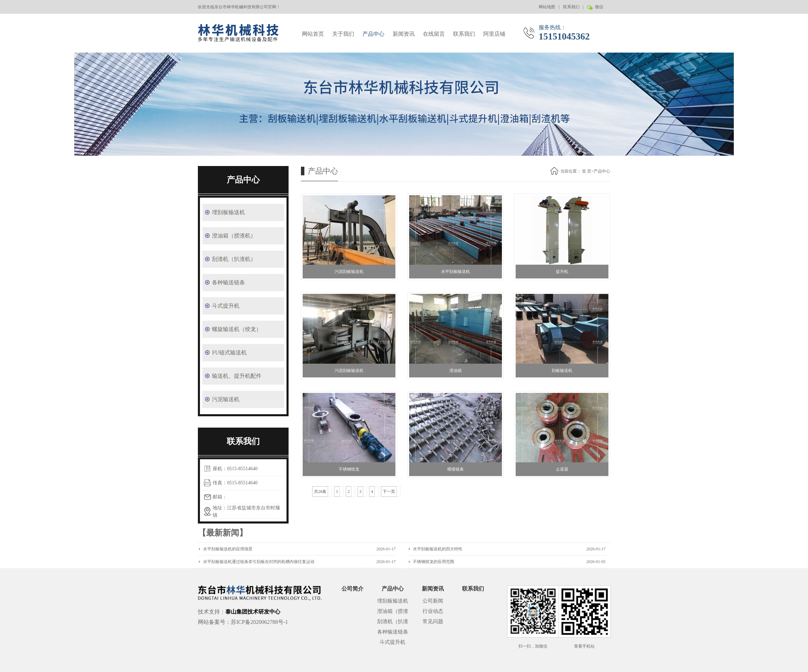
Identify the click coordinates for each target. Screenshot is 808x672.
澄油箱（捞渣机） (234, 236)
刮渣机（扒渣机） (234, 259)
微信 (599, 9)
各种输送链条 (228, 282)
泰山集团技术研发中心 (253, 612)
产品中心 (373, 34)
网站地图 (547, 7)
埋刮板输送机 (228, 212)
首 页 (587, 171)
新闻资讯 (404, 34)
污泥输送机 (226, 399)
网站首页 (313, 34)
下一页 (389, 492)
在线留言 (434, 34)
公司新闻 (433, 601)
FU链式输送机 (229, 352)
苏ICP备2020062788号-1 (259, 622)
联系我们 (571, 7)
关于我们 (343, 34)
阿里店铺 (494, 34)
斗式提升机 (226, 306)
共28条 (320, 492)
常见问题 (433, 621)
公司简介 (352, 589)
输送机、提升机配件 (237, 376)
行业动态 (433, 611)
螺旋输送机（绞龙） (237, 329)
